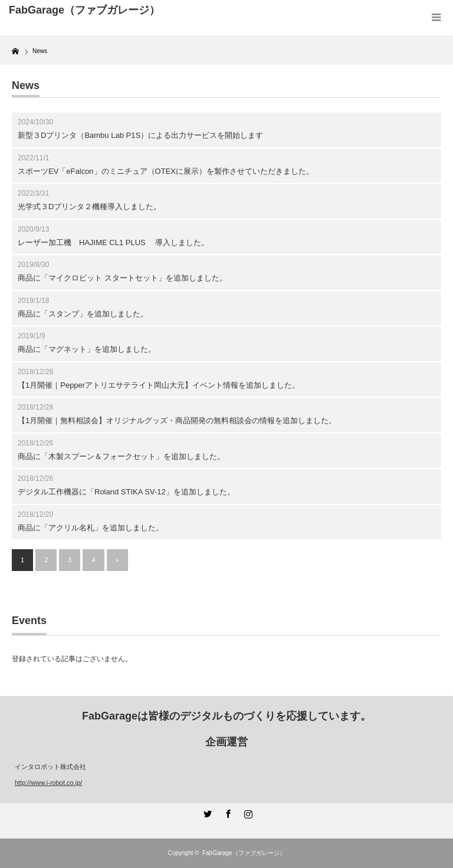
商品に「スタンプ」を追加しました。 (83, 314)
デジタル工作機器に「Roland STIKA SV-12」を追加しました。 (126, 492)
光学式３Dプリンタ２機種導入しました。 (89, 207)
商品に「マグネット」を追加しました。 (87, 349)
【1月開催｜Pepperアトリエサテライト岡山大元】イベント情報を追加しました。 (159, 385)
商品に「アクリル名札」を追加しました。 (91, 528)
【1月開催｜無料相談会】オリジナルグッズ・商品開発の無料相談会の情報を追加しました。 (177, 420)
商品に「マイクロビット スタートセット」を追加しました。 (122, 278)
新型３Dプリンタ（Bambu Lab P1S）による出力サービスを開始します (140, 135)
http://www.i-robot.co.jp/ (48, 783)
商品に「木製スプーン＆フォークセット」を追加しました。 (121, 456)
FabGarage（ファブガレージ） (244, 853)
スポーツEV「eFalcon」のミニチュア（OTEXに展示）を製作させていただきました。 (166, 171)
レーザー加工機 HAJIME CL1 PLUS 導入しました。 (113, 242)
